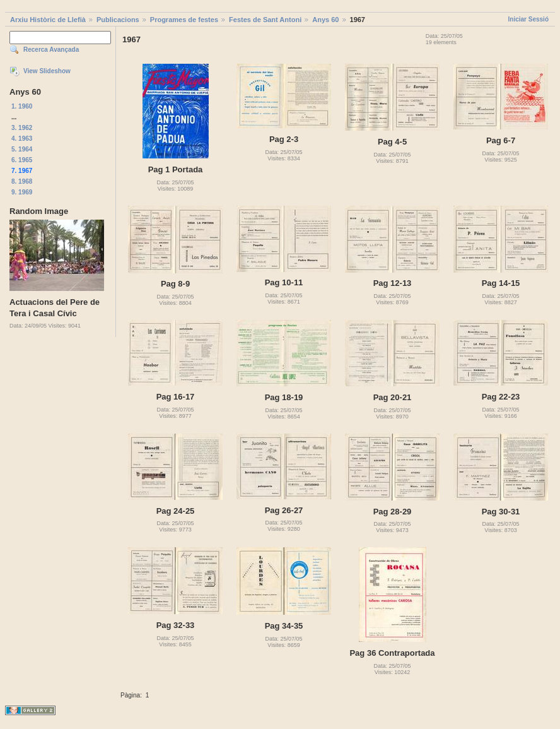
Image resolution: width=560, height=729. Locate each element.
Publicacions (118, 20)
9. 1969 (22, 192)
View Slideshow (47, 71)
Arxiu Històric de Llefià (48, 20)
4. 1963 (22, 139)
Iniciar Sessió (528, 19)
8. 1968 (22, 181)
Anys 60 (325, 20)
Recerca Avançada (51, 50)
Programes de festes (184, 20)
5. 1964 (22, 149)
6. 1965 (22, 160)
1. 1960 (22, 106)
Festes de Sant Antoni (265, 20)
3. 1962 (22, 128)
